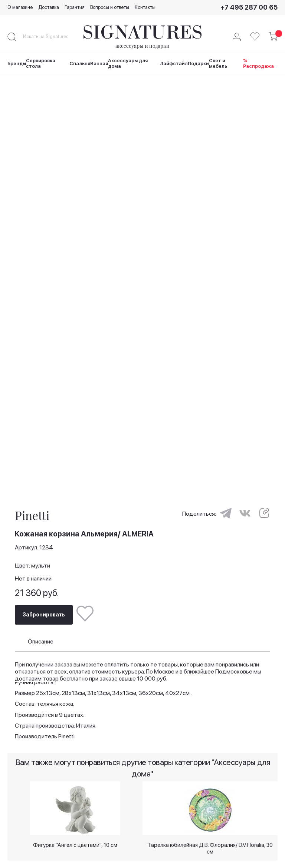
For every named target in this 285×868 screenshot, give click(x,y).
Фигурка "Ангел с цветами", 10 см (75, 844)
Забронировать (44, 613)
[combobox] (52, 37)
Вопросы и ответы (110, 7)
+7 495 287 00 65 (249, 7)
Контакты (145, 7)
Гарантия (75, 7)
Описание (41, 640)
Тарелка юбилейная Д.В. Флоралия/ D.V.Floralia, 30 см (210, 847)
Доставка (49, 7)
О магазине (20, 7)
